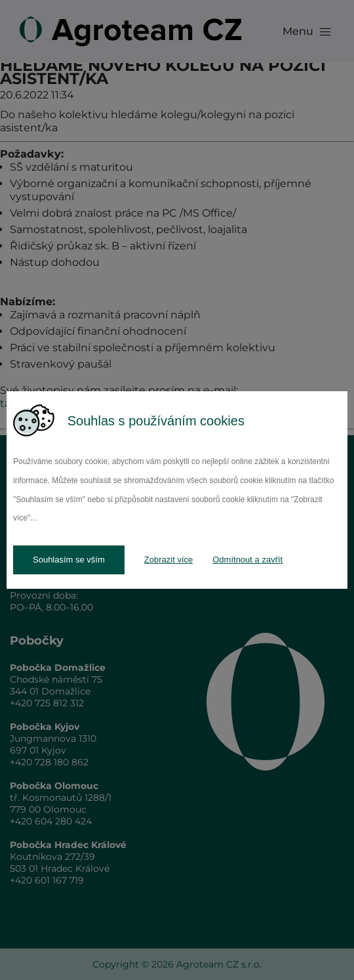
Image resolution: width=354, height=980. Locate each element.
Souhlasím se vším (69, 560)
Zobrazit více (168, 560)
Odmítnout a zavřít (247, 560)
